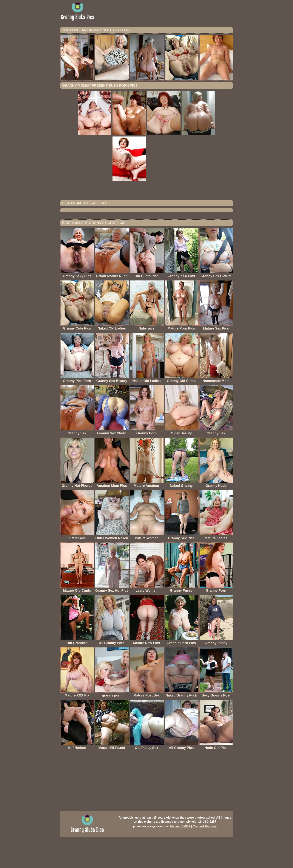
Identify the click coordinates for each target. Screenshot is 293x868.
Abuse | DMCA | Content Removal (193, 857)
